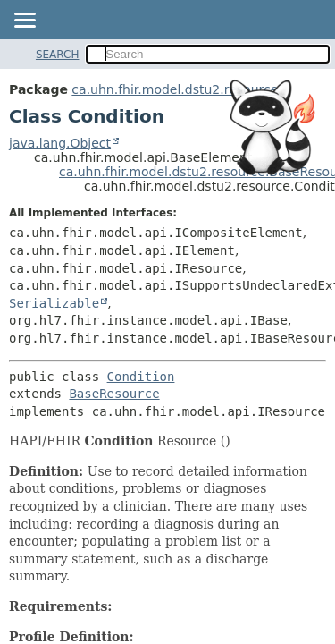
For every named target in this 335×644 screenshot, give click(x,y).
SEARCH (58, 55)
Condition (141, 377)
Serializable (54, 303)
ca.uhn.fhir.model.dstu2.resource (175, 89)
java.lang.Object (60, 143)
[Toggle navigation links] (24, 21)
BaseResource (114, 394)
